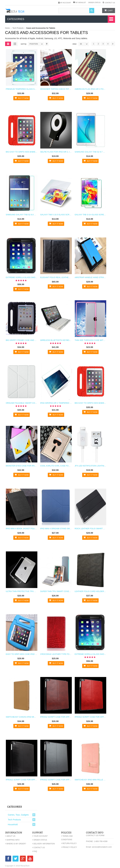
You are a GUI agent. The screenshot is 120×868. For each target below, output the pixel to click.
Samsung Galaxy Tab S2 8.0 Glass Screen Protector (22, 215)
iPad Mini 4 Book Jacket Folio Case (22, 529)
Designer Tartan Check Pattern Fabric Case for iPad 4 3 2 (56, 89)
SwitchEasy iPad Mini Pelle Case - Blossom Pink (90, 780)
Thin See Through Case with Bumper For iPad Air (90, 340)
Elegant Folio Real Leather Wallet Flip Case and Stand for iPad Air (56, 277)
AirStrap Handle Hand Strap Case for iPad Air (90, 277)
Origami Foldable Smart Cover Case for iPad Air (22, 403)
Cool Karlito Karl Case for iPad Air (56, 466)
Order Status (94, 2)
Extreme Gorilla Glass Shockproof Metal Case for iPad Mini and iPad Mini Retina (90, 654)
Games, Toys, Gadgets (18, 815)
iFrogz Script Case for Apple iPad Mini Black (22, 780)
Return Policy (69, 843)
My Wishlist (81, 2)
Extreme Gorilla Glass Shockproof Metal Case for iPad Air (22, 277)
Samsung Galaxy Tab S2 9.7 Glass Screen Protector (90, 152)
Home (7, 28)
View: (75, 44)
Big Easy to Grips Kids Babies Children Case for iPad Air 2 (22, 152)
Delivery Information (44, 844)
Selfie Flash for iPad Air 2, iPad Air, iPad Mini (56, 152)
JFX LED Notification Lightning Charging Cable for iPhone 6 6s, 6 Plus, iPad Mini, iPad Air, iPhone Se (90, 466)
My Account (66, 3)
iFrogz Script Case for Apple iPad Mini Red (90, 717)
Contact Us (110, 3)
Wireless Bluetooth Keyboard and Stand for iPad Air (56, 340)
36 (84, 44)
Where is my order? (16, 844)
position (37, 44)
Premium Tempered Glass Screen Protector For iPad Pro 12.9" (22, 89)
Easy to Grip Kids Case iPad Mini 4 (22, 654)
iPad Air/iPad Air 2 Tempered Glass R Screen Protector (56, 403)
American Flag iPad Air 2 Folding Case (90, 89)
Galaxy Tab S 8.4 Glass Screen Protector (90, 215)
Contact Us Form (95, 835)
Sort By (24, 44)
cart (110, 11)
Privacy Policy (69, 847)
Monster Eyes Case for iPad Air (22, 466)
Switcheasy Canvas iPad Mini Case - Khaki (22, 717)
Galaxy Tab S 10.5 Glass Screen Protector (56, 215)
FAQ (35, 851)
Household (13, 824)
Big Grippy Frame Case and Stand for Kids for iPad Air (22, 340)
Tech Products (18, 28)
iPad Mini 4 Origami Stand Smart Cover (56, 529)
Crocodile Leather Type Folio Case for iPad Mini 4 (56, 654)
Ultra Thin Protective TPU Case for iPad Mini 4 (22, 591)
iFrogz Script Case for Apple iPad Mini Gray (56, 780)
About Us (10, 836)
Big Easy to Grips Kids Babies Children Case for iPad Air (90, 403)
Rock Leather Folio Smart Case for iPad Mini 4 (90, 529)
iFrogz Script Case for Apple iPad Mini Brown (56, 717)
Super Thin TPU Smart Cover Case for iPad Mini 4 (56, 591)
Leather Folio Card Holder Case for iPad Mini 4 (90, 591)
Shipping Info (12, 840)
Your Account (40, 836)
